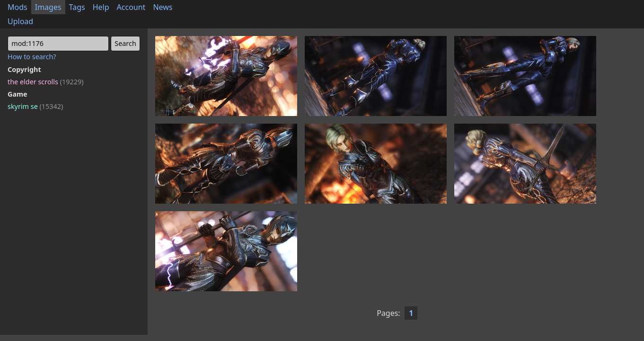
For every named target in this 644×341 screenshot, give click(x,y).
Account (131, 7)
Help (101, 7)
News (163, 7)
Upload (20, 21)
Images (48, 7)
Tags (77, 7)
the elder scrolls (45, 82)
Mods (18, 7)
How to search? (32, 57)
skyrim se (35, 106)
